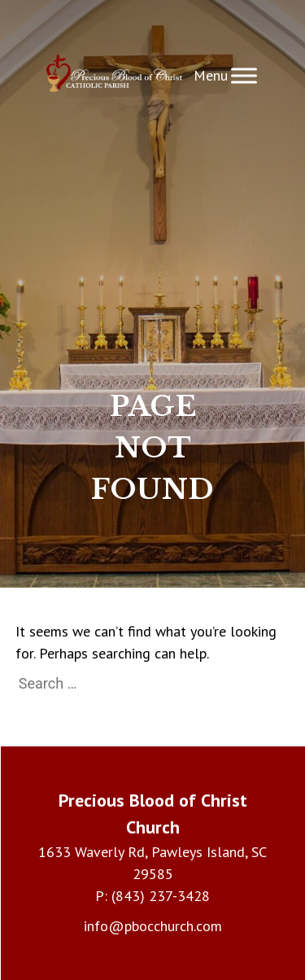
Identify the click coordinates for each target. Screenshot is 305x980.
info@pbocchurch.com (153, 926)
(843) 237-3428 (161, 896)
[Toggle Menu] (244, 76)
